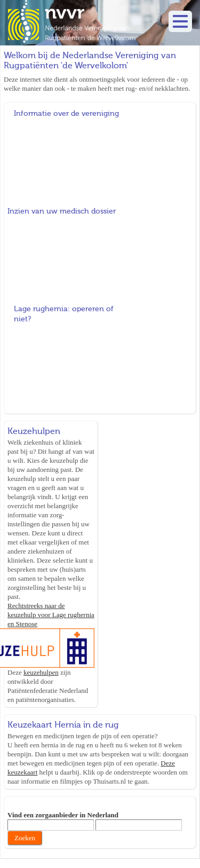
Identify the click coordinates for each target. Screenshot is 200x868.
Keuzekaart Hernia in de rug (63, 725)
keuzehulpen (41, 672)
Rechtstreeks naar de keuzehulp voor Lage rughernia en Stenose (51, 615)
